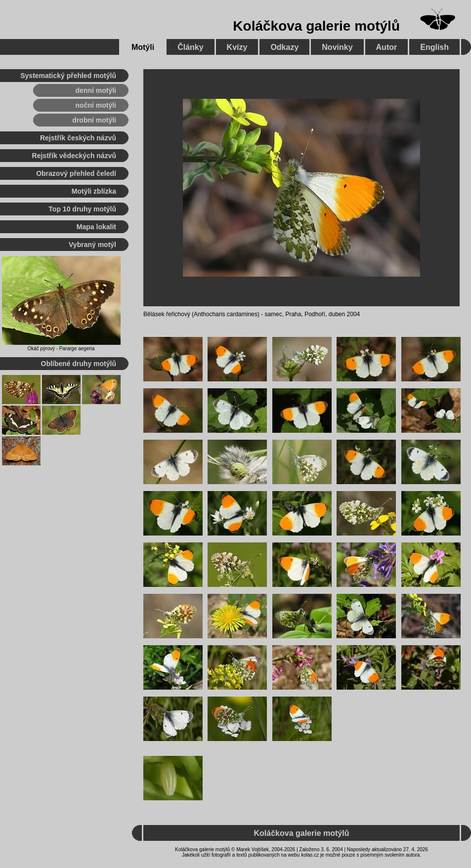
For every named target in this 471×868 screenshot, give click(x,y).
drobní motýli (94, 120)
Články (190, 47)
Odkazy (284, 47)
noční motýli (96, 105)
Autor (387, 47)
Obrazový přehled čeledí (76, 173)
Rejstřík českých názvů (78, 138)
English (434, 47)
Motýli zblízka (94, 191)
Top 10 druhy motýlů (82, 209)
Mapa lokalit (96, 227)
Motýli (143, 47)
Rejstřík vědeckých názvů (74, 156)
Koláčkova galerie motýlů (316, 26)
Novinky (337, 47)
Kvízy (237, 47)
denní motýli (96, 90)
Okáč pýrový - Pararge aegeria (61, 349)
